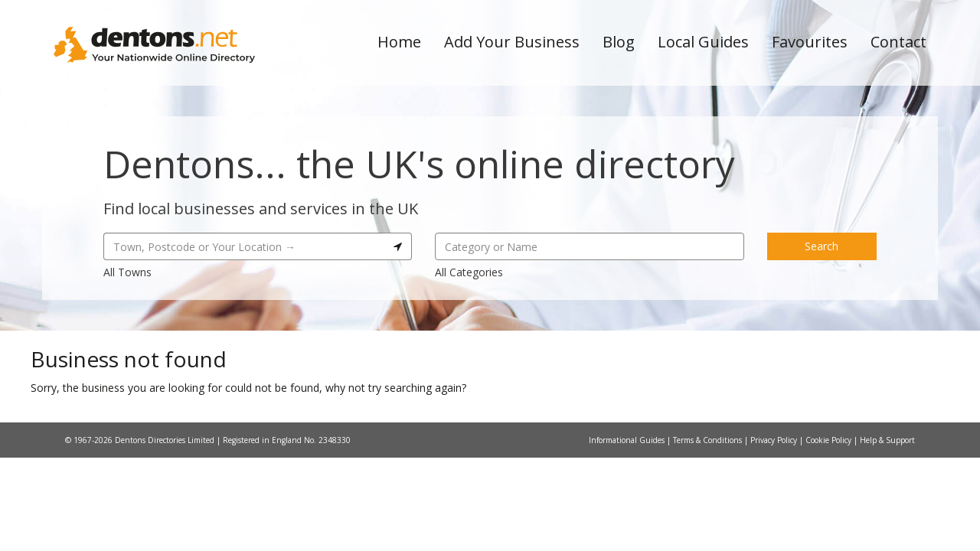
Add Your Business (512, 42)
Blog (619, 42)
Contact (898, 42)
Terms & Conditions (709, 440)
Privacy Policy (775, 440)
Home (399, 42)
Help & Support (887, 440)
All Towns (127, 272)
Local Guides (703, 42)
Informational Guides (628, 440)
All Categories (469, 272)
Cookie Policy (830, 440)
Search (822, 246)
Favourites (810, 42)
